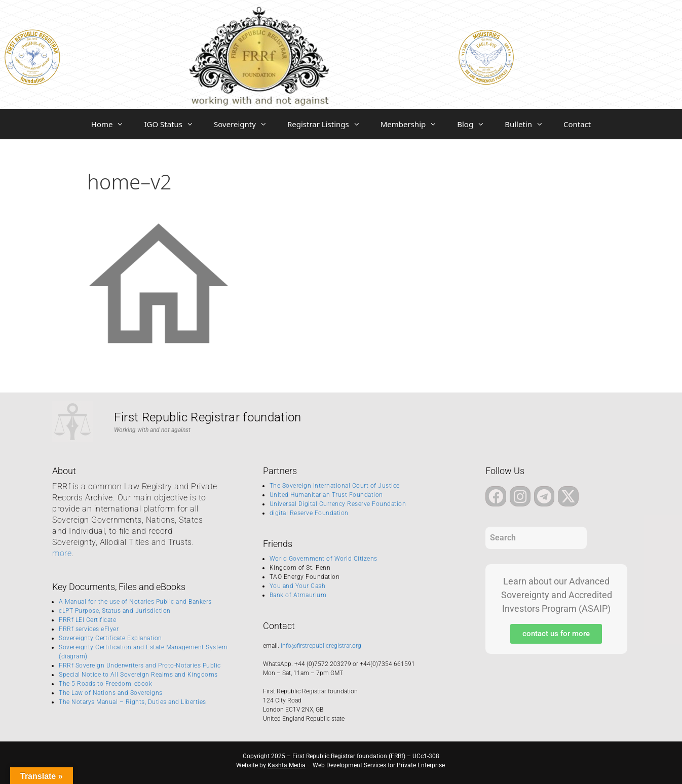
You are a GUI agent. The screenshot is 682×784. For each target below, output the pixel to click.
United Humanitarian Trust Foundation (326, 495)
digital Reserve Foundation (309, 513)
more (62, 553)
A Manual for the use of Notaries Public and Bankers (135, 602)
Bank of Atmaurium (298, 595)
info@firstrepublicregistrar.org (321, 646)
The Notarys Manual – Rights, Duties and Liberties (132, 702)
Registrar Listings (329, 124)
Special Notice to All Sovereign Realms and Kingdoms (138, 675)
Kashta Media (287, 765)
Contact (577, 124)
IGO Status (174, 124)
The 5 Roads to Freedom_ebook (105, 684)
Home (113, 124)
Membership (414, 124)
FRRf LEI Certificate (87, 620)
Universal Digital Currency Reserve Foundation (338, 504)
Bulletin (529, 124)
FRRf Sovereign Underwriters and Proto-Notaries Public (140, 665)
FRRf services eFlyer (89, 629)
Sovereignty (245, 124)
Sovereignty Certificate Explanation (110, 638)
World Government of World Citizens (324, 559)
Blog (476, 124)
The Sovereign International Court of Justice (335, 486)
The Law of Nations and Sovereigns (111, 693)
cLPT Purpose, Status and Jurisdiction (115, 611)
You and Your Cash (298, 586)
